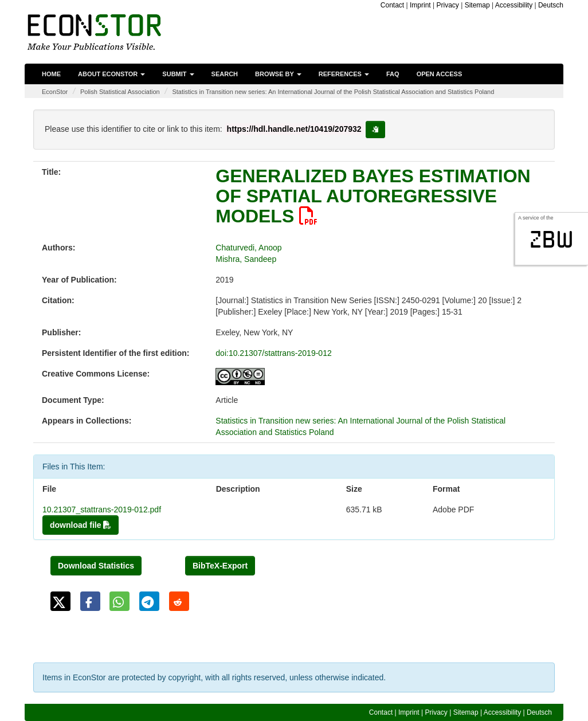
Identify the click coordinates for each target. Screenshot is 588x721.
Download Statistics (96, 566)
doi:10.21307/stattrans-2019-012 (273, 353)
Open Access (440, 74)
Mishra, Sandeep (246, 259)
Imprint (420, 5)
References (344, 74)
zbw (552, 240)
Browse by (278, 74)
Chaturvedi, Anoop (248, 248)
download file (81, 525)
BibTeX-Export (220, 566)
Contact (392, 5)
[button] (60, 601)
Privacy (447, 5)
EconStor (55, 92)
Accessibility (514, 5)
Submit (178, 74)
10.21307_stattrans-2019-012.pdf (102, 510)
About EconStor (111, 74)
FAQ (393, 74)
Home (51, 74)
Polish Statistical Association (120, 92)
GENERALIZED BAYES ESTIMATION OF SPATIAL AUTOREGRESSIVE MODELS (373, 196)
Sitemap (477, 5)
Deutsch (551, 5)
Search (225, 74)
